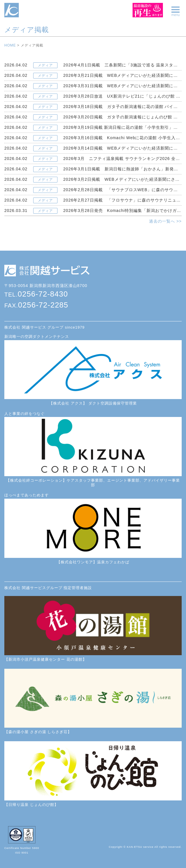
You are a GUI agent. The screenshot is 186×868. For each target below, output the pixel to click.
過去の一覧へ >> (165, 221)
